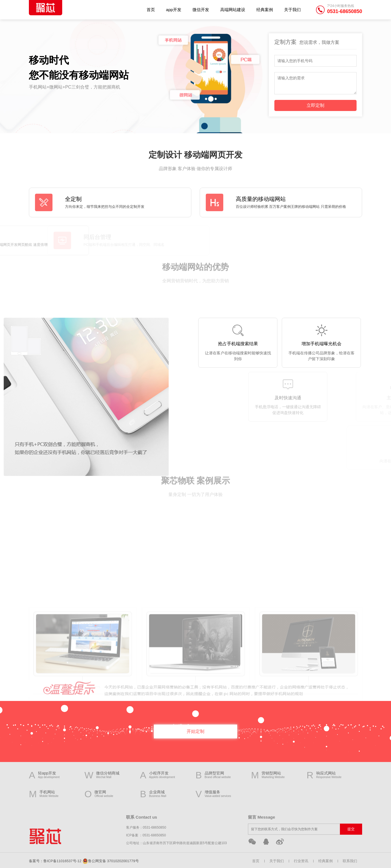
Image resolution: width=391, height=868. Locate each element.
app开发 (174, 10)
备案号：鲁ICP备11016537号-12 (55, 861)
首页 (151, 10)
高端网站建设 (233, 10)
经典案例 (265, 10)
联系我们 (347, 861)
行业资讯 (299, 861)
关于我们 (292, 10)
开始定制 (195, 731)
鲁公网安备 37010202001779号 (111, 861)
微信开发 (201, 10)
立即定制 (315, 105)
